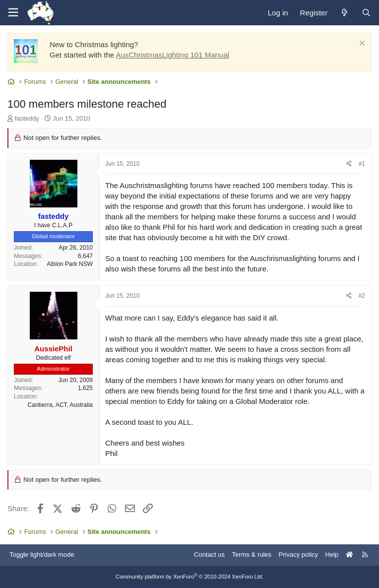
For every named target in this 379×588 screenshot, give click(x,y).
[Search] (366, 13)
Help (332, 555)
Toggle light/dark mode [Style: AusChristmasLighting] (42, 555)
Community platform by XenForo (189, 577)
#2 (362, 296)
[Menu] (13, 13)
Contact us (209, 555)
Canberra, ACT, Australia (60, 405)
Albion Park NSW (70, 264)
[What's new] (344, 13)
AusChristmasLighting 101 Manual (172, 55)
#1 (362, 164)
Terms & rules (252, 555)
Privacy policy (298, 555)
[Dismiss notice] (361, 44)
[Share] (349, 164)
